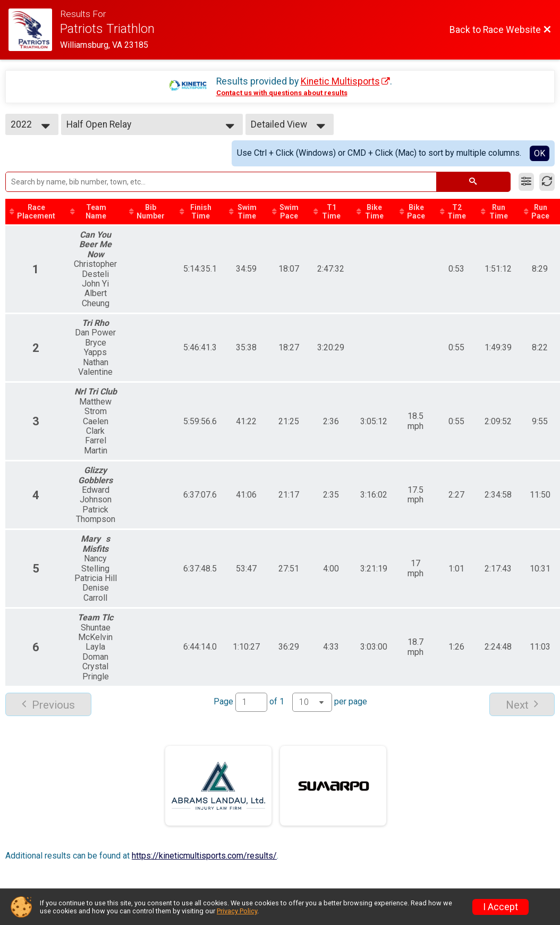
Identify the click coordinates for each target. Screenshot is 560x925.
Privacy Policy (237, 911)
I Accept (500, 907)
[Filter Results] (526, 182)
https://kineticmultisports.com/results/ (204, 856)
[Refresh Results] (547, 182)
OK (540, 153)
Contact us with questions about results (282, 93)
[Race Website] (34, 30)
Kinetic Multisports (340, 81)
